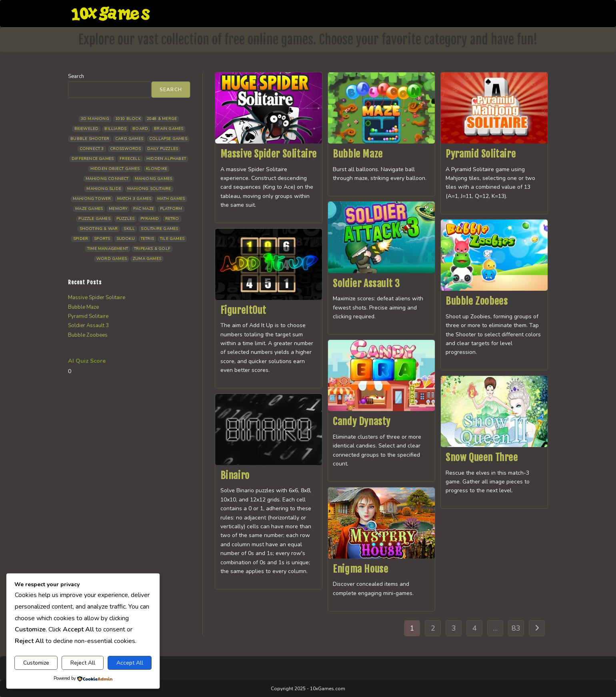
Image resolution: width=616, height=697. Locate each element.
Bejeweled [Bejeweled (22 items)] (87, 129)
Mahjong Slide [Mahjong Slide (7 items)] (104, 189)
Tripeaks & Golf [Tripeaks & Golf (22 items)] (152, 249)
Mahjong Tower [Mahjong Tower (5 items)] (92, 199)
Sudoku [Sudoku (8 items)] (126, 239)
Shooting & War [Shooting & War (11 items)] (99, 229)
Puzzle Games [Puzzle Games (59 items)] (94, 219)
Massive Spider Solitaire (269, 154)
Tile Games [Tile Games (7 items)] (172, 239)
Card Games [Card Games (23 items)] (129, 139)
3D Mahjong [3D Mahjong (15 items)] (95, 119)
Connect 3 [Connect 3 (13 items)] (92, 149)
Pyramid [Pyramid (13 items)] (150, 219)
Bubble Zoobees (477, 301)
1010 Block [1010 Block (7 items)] (128, 119)
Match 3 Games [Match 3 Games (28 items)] (134, 199)
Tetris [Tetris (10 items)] (147, 239)
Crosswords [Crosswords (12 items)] (126, 149)
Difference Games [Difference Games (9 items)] (93, 159)
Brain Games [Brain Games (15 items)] (169, 129)
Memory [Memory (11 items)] (118, 209)
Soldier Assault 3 (366, 284)
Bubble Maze (358, 154)
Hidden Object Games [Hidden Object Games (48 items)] (115, 169)
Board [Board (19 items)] (140, 129)
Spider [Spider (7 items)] (81, 239)
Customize (36, 663)
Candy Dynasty (362, 421)
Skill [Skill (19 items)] (129, 229)
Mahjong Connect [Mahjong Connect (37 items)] (107, 179)
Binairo (235, 475)
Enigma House (360, 569)
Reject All (83, 663)
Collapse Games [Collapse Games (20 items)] (168, 139)
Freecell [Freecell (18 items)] (130, 159)
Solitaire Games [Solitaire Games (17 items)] (159, 229)
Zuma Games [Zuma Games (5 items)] (147, 259)
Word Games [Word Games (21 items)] (112, 259)
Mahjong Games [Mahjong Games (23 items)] (154, 179)
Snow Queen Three (482, 457)
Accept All (130, 663)
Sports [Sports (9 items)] (102, 239)
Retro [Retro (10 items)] (172, 219)
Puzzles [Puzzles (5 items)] (125, 219)
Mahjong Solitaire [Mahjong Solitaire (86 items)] (149, 189)
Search (76, 76)
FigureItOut (243, 310)
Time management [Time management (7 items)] (108, 249)
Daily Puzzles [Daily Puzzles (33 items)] (163, 149)
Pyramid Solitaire (481, 154)
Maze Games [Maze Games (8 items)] (89, 209)
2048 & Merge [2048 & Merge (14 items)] (162, 119)
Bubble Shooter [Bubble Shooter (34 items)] (90, 139)
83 (516, 628)
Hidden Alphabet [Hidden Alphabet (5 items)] (166, 159)
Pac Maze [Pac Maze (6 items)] (144, 209)
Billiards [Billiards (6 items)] (115, 129)
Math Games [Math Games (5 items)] (171, 199)
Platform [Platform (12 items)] (171, 209)
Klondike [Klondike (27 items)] (157, 169)
